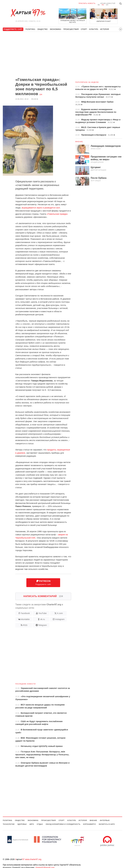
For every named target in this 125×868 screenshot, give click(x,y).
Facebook (25, 613)
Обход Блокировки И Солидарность (63, 824)
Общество (43, 29)
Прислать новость (87, 3)
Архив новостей (108, 3)
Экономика (56, 29)
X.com (60, 613)
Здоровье (22, 824)
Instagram (60, 619)
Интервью (105, 820)
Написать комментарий (43, 596)
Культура (94, 29)
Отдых (40, 824)
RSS (25, 625)
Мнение (79, 142)
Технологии (9, 824)
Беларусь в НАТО (107, 824)
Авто (32, 824)
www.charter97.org (33, 859)
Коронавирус (90, 824)
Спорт (84, 29)
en (107, 5)
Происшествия (71, 29)
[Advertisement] (37, 55)
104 (41, 95)
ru (103, 5)
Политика (30, 29)
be (99, 5)
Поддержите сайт (43, 583)
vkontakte (25, 619)
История (105, 29)
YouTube (42, 613)
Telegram (43, 625)
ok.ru (42, 619)
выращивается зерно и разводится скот (41, 208)
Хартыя (28, 13)
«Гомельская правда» (57, 214)
